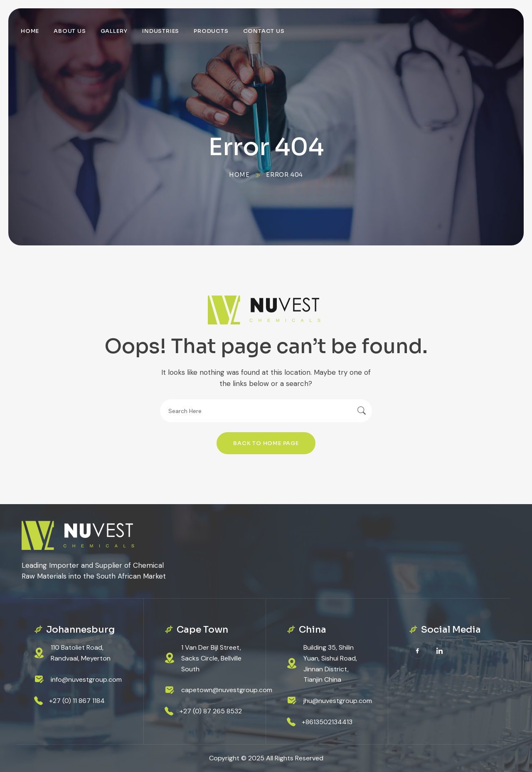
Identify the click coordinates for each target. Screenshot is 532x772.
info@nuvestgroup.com (86, 679)
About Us (70, 31)
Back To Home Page (266, 443)
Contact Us (264, 31)
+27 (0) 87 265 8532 (211, 711)
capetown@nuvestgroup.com (227, 690)
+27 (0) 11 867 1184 (77, 701)
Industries (161, 31)
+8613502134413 (327, 722)
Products (211, 31)
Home (30, 31)
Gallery (114, 31)
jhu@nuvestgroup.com (338, 701)
